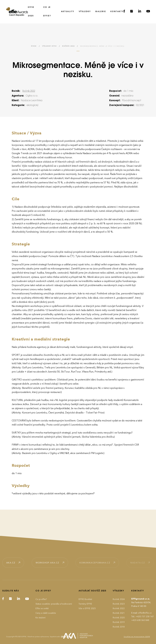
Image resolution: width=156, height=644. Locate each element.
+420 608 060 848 (140, 620)
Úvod (34, 46)
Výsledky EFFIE (49, 46)
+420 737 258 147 (145, 617)
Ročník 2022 (68, 46)
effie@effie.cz (145, 613)
